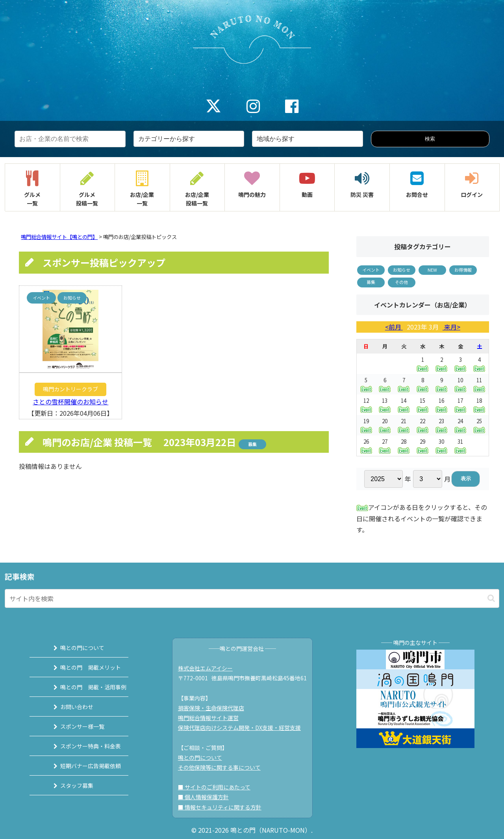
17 (460, 405)
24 (460, 425)
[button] (491, 598)
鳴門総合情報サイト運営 (212, 718)
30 (441, 445)
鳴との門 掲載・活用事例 (85, 687)
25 (479, 425)
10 (460, 384)
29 (422, 445)
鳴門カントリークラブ (70, 389)
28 (404, 445)
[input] (252, 598)
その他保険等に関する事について (223, 767)
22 (422, 425)
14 (404, 405)
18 (479, 405)
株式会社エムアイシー (209, 668)
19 (366, 425)
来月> (451, 327)
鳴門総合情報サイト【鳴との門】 (59, 237)
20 (385, 425)
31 (460, 445)
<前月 (394, 327)
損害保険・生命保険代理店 (215, 708)
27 (385, 445)
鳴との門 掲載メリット (82, 667)
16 (441, 405)
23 (441, 425)
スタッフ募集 (68, 785)
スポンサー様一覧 (74, 726)
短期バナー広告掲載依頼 (82, 766)
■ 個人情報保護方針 (207, 797)
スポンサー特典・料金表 (82, 746)
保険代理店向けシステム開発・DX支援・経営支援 (243, 728)
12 (366, 405)
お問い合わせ (68, 707)
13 (385, 405)
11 (479, 384)
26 (366, 445)
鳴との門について (74, 648)
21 (404, 425)
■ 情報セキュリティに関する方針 (223, 807)
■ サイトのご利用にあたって (218, 787)
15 (422, 405)
